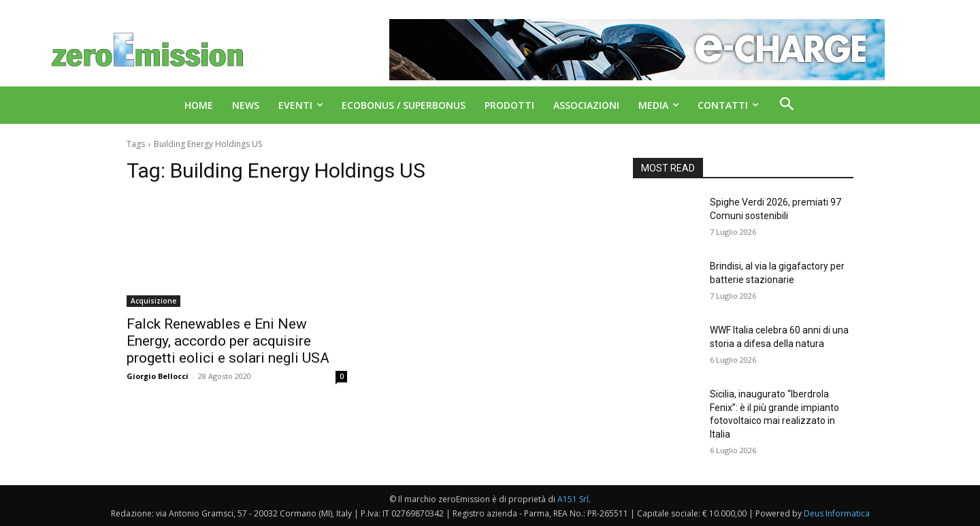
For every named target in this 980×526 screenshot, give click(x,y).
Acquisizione (153, 301)
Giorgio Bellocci (158, 376)
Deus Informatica (837, 513)
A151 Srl (573, 499)
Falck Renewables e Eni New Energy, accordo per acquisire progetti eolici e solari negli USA (228, 341)
